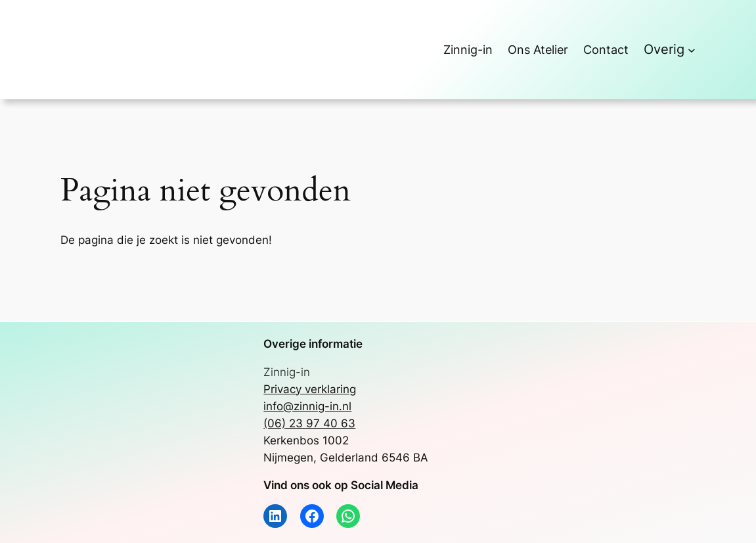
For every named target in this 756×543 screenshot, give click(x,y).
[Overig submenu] (692, 50)
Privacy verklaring (310, 389)
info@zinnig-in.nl (307, 406)
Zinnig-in (287, 372)
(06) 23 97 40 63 (309, 423)
